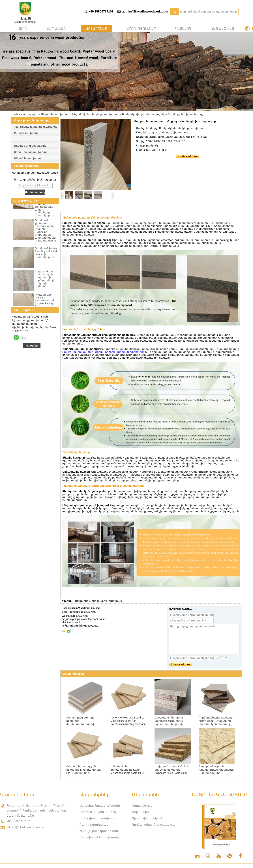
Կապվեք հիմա (32, 346)
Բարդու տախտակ (27, 133)
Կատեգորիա (29, 114)
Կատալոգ (183, 29)
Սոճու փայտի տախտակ (31, 152)
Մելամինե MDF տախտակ (99, 837)
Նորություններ (141, 29)
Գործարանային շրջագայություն (154, 825)
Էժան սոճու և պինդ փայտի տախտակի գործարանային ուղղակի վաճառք (46, 280)
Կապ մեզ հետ (222, 29)
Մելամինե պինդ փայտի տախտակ (99, 601)
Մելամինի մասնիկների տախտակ (95, 114)
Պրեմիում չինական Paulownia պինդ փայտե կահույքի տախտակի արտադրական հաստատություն (46, 233)
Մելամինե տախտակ (55, 114)
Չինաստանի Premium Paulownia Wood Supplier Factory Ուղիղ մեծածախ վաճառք (44, 304)
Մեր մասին (57, 29)
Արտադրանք (97, 29)
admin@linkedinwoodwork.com (145, 11)
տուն (23, 29)
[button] (126, 108)
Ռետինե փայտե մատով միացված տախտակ (101, 812)
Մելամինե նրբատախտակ (100, 806)
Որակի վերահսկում (147, 818)
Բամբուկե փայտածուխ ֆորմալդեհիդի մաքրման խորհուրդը (103, 352)
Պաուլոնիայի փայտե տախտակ (36, 127)
